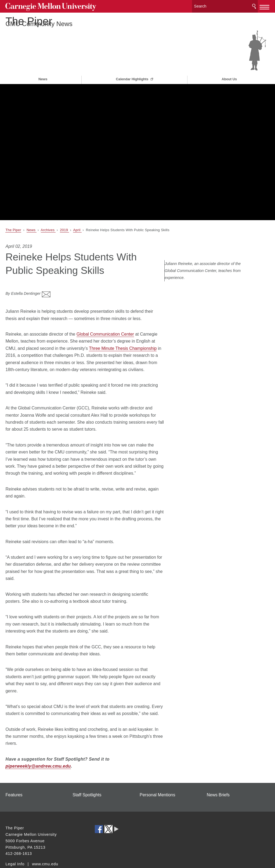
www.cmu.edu (45, 845)
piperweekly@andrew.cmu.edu (38, 747)
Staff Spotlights (87, 776)
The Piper (33, 28)
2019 (64, 214)
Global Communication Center (105, 315)
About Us (229, 63)
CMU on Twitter (108, 810)
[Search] (225, 5)
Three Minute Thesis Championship (123, 329)
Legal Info (15, 845)
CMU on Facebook (99, 810)
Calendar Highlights (133, 63)
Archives (48, 214)
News (43, 63)
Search (254, 5)
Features (14, 776)
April (77, 214)
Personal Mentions (158, 776)
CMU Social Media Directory (116, 810)
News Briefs (218, 776)
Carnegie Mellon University (46, 6)
